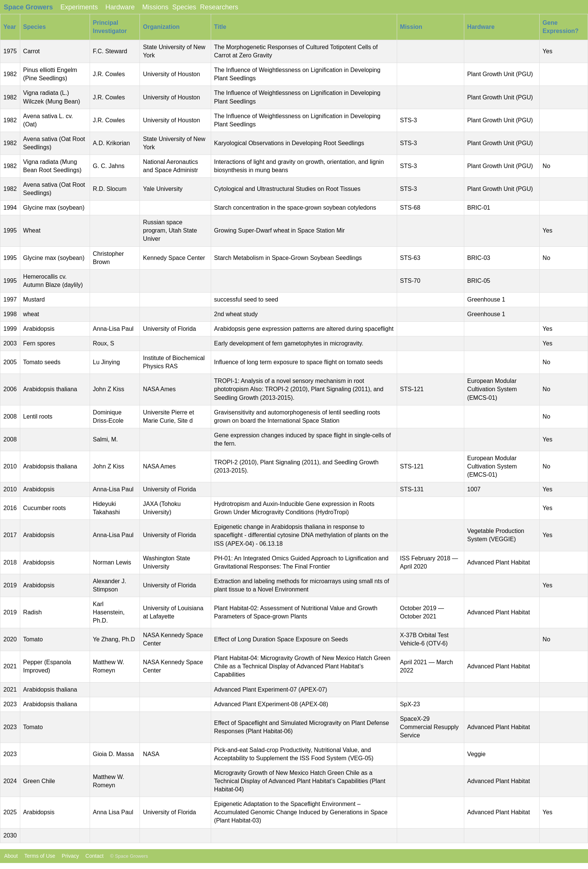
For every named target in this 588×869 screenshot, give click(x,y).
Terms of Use (40, 856)
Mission (411, 27)
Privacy (70, 856)
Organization (161, 27)
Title (220, 27)
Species (184, 7)
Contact (94, 856)
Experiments (79, 7)
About (9, 856)
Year (10, 27)
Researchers (219, 7)
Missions (155, 7)
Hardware (120, 7)
